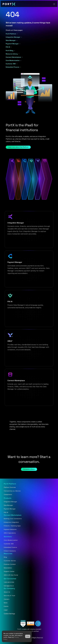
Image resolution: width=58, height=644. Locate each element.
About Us (7, 592)
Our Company (9, 588)
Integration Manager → (14, 37)
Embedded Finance (10, 547)
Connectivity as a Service (12, 491)
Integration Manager (10, 502)
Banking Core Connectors (13, 519)
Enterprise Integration (11, 522)
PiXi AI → (9, 47)
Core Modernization (11, 540)
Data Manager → (12, 40)
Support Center (9, 571)
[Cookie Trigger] (9, 614)
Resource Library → (13, 54)
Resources (8, 554)
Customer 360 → (12, 64)
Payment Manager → (13, 44)
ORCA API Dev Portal (11, 575)
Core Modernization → (14, 60)
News (6, 603)
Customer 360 (9, 544)
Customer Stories (10, 561)
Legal (6, 610)
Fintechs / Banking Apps (12, 526)
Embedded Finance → (13, 67)
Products (8, 498)
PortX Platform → (12, 34)
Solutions (8, 537)
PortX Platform (10, 484)
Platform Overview (10, 487)
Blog (5, 557)
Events (6, 606)
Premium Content (10, 564)
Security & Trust (9, 596)
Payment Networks (10, 529)
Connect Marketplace (13, 515)
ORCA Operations (10, 533)
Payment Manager (10, 509)
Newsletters (8, 568)
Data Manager (8, 505)
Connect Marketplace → (14, 57)
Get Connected (10, 579)
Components (8, 494)
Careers (7, 599)
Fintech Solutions (10, 551)
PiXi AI (6, 512)
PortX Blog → (10, 51)
